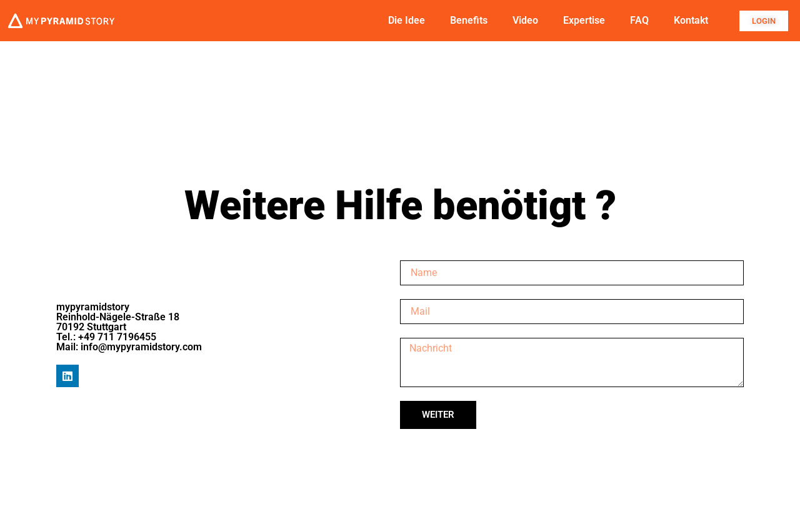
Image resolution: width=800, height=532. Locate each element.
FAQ (639, 20)
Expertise (584, 20)
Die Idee (407, 20)
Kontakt (691, 20)
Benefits (469, 20)
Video (525, 20)
